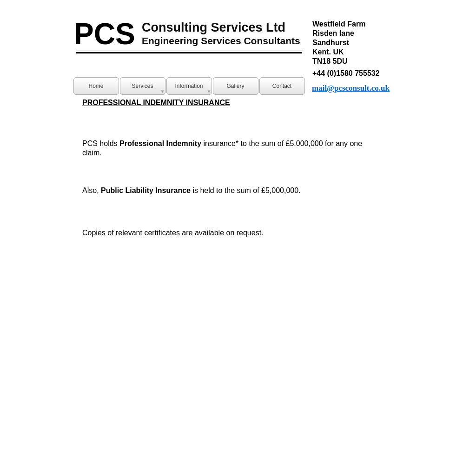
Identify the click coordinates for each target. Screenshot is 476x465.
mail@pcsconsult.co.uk (351, 88)
